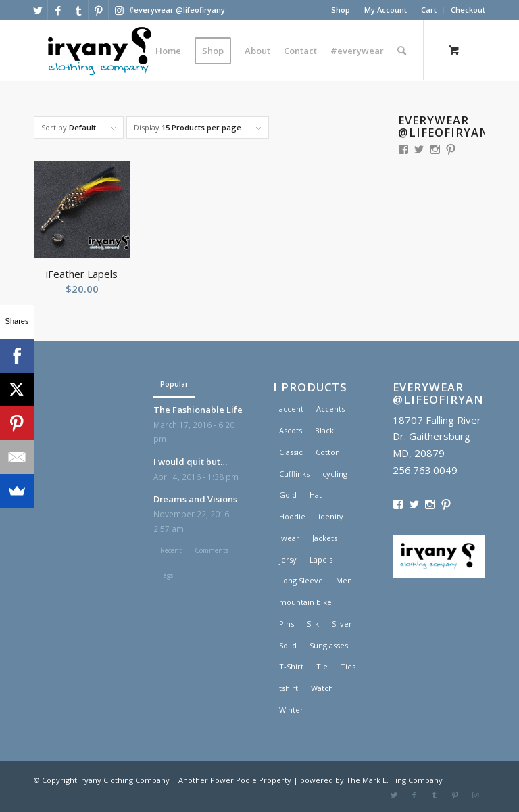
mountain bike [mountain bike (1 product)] (305, 602)
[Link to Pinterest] (98, 10)
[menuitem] (341, 10)
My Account (386, 10)
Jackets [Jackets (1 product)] (325, 538)
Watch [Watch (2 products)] (322, 688)
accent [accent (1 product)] (291, 409)
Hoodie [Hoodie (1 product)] (292, 516)
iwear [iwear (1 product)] (289, 538)
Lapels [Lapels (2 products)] (321, 559)
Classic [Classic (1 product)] (291, 452)
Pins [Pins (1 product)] (287, 624)
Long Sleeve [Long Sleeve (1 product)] (301, 580)
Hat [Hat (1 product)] (316, 495)
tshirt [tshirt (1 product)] (289, 688)
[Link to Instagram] (119, 10)
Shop (341, 10)
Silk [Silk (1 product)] (313, 624)
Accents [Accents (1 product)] (330, 409)
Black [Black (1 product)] (324, 430)
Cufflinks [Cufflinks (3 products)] (294, 474)
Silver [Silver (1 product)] (342, 624)
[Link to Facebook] (58, 10)
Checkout (468, 10)
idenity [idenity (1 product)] (331, 516)
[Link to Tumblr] (78, 10)
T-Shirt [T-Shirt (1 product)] (291, 666)
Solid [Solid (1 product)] (288, 645)
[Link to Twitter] (38, 10)
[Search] (402, 51)
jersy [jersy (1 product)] (288, 559)
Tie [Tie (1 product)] (322, 666)
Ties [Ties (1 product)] (348, 666)
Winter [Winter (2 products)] (291, 710)
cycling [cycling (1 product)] (335, 474)
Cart (429, 10)
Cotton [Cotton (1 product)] (328, 452)
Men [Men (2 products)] (344, 580)
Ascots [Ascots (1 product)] (291, 430)
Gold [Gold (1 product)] (288, 495)
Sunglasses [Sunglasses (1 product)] (329, 645)
